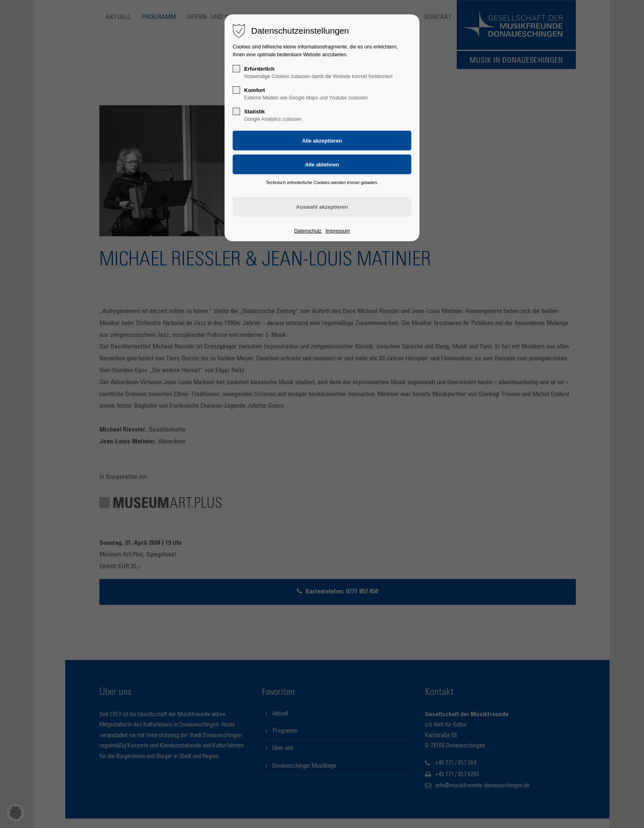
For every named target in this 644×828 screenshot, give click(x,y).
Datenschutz (308, 231)
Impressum (337, 231)
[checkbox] (237, 69)
